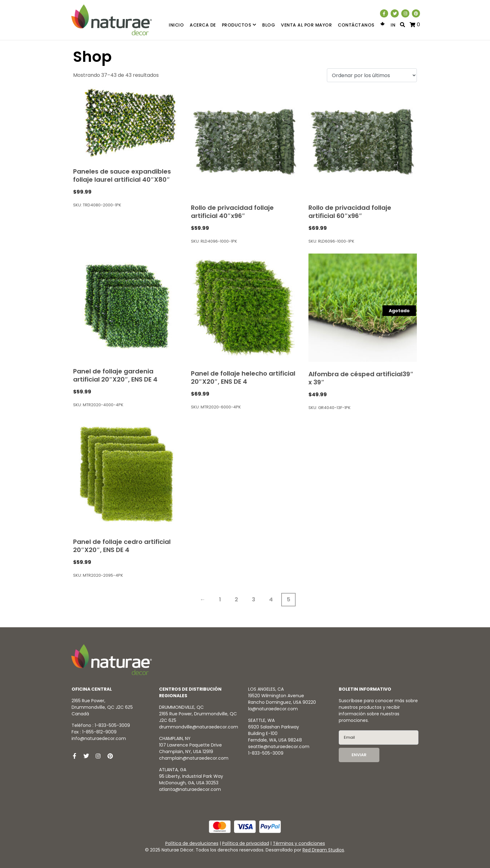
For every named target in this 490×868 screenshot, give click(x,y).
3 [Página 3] (254, 599)
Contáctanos (356, 25)
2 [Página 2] (236, 599)
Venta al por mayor (306, 25)
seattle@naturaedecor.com (279, 747)
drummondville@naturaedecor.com (199, 727)
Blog (269, 25)
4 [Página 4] (271, 599)
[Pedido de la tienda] (372, 75)
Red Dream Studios (323, 850)
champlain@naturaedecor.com (194, 758)
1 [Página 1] (220, 599)
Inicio (176, 25)
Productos (239, 25)
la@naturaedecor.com (273, 709)
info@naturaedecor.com (99, 738)
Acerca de (203, 25)
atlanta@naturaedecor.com (190, 789)
